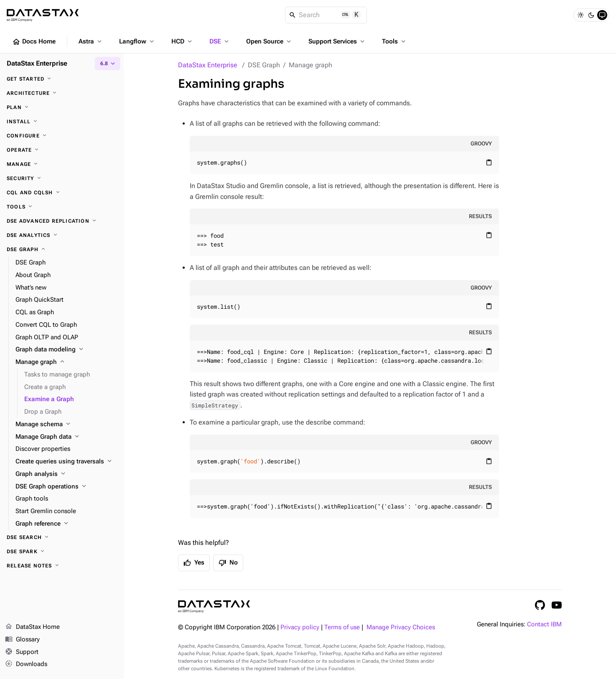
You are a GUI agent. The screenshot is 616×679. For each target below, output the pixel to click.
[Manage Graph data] (66, 437)
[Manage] (62, 164)
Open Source (269, 41)
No (228, 563)
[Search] (326, 15)
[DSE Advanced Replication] (62, 221)
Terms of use (342, 627)
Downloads (26, 664)
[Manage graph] (66, 362)
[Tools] (62, 207)
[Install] (62, 122)
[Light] (580, 15)
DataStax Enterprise (208, 65)
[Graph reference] (66, 524)
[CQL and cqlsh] (62, 193)
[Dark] (591, 15)
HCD (182, 41)
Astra (91, 41)
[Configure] (62, 136)
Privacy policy (300, 627)
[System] (602, 15)
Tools (395, 41)
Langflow (137, 41)
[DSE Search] (62, 537)
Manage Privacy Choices (401, 627)
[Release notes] (62, 566)
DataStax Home (32, 627)
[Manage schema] (66, 425)
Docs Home (34, 42)
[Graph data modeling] (66, 350)
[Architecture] (62, 93)
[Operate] (62, 150)
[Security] (62, 178)
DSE (220, 41)
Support (22, 652)
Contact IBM (544, 624)
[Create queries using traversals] (66, 462)
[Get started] (62, 79)
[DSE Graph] (62, 249)
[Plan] (62, 107)
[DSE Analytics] (62, 235)
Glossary (22, 640)
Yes (194, 563)
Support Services (337, 41)
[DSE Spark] (62, 552)
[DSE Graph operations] (66, 487)
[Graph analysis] (66, 474)
